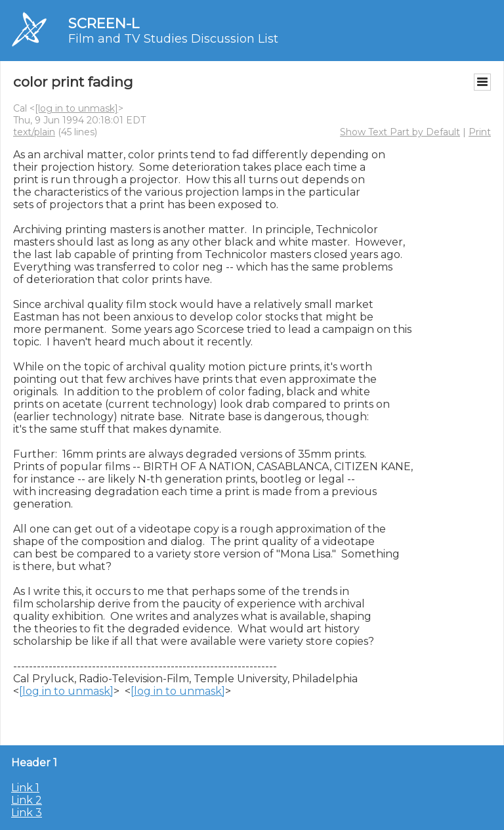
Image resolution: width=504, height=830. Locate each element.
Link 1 (25, 788)
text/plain (34, 132)
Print (480, 132)
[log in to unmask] (76, 108)
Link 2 (27, 800)
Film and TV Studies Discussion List (173, 39)
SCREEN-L (104, 23)
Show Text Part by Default (400, 132)
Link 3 (27, 813)
